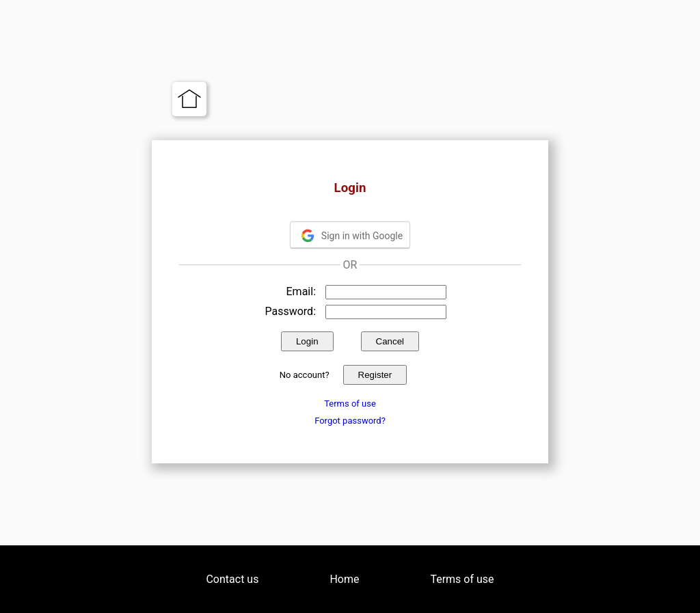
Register (375, 375)
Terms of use (350, 404)
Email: (301, 291)
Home (344, 579)
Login (307, 341)
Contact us (232, 579)
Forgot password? (350, 421)
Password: (290, 311)
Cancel (390, 341)
